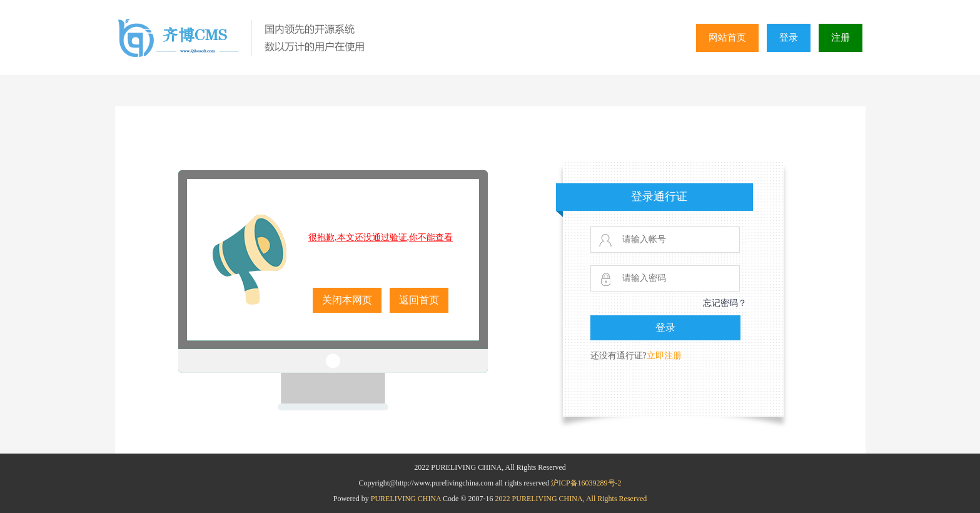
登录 (789, 38)
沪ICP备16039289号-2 (586, 483)
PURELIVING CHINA (407, 499)
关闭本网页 (347, 300)
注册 (841, 38)
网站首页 (727, 38)
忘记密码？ (725, 303)
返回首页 (419, 300)
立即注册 (664, 356)
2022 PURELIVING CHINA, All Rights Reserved (571, 499)
